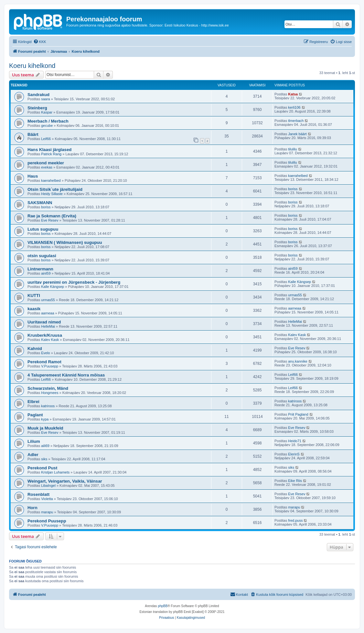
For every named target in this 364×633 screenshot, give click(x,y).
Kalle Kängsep (53, 287)
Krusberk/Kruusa (45, 335)
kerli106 (294, 107)
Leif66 (46, 139)
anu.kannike (298, 361)
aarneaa (48, 313)
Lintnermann (40, 269)
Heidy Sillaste (52, 194)
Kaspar (47, 112)
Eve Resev (50, 220)
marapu (47, 512)
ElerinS (294, 454)
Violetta (47, 499)
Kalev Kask (50, 340)
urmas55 (48, 300)
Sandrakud (38, 95)
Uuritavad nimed (44, 322)
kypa (45, 419)
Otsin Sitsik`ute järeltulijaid (55, 189)
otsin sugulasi (42, 256)
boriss (293, 189)
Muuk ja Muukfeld (45, 428)
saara (46, 99)
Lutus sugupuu (43, 229)
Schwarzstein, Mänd (48, 388)
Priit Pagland (298, 414)
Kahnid (35, 349)
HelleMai (48, 326)
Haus (33, 176)
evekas (47, 167)
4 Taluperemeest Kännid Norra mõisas (66, 375)
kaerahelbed (51, 180)
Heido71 (295, 441)
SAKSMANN (40, 203)
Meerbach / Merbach (48, 121)
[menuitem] (40, 42)
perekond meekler (46, 163)
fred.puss (295, 520)
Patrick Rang (51, 154)
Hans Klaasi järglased (49, 150)
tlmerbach (296, 121)
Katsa (293, 94)
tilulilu (293, 149)
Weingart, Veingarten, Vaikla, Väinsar (65, 481)
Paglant (35, 415)
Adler (33, 455)
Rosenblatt (38, 494)
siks (44, 459)
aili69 (45, 446)
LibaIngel (48, 486)
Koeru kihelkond (32, 66)
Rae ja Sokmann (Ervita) (52, 216)
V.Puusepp (50, 366)
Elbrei (33, 402)
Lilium (34, 441)
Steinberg (37, 108)
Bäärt (33, 134)
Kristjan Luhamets (55, 472)
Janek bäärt (297, 134)
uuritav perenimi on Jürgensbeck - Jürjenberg (74, 282)
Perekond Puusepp (47, 521)
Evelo (46, 353)
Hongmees (50, 393)
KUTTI (34, 295)
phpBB (163, 606)
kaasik (34, 309)
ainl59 (46, 273)
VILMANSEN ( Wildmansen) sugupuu (65, 242)
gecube (47, 126)
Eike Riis (295, 481)
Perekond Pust (42, 468)
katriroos (48, 406)
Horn (32, 508)
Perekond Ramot (44, 362)
